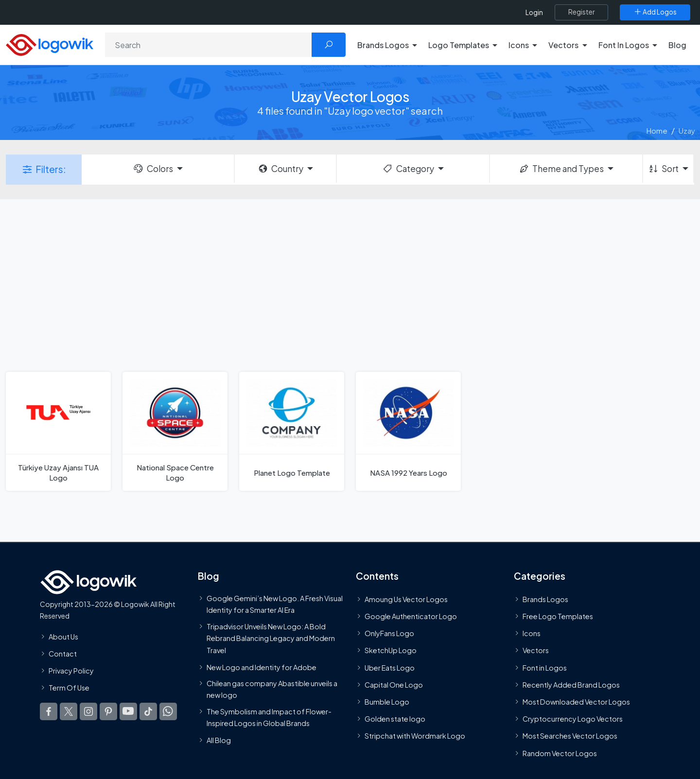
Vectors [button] (563, 45)
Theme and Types (561, 169)
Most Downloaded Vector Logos (576, 702)
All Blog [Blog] (219, 740)
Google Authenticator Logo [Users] (411, 616)
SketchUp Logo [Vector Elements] (391, 650)
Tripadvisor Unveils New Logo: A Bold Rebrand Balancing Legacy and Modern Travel (271, 638)
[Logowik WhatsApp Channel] (168, 711)
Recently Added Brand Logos (571, 685)
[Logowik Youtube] (128, 711)
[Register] (581, 12)
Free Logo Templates (558, 616)
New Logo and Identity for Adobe (262, 667)
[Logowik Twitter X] (69, 711)
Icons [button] (519, 45)
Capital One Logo (394, 685)
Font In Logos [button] (624, 45)
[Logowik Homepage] (50, 43)
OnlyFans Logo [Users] (389, 633)
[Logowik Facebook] (49, 711)
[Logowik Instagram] (88, 711)
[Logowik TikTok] (148, 711)
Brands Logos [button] (383, 45)
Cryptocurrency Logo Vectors (573, 719)
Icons (532, 633)
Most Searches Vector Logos (570, 736)
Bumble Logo (387, 702)
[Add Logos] (655, 12)
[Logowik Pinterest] (108, 711)
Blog (677, 45)
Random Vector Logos (560, 753)
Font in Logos (545, 668)
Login (534, 12)
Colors (153, 169)
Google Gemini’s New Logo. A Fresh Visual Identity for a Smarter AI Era (275, 604)
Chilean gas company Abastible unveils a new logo (272, 689)
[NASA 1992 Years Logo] (408, 431)
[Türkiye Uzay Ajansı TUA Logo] (58, 431)
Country (280, 169)
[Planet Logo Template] (292, 431)
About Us (63, 637)
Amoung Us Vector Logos (406, 599)
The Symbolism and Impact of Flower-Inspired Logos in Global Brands (269, 717)
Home (657, 130)
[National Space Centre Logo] (175, 431)
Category (408, 169)
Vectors (536, 650)
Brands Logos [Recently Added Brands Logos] (545, 599)
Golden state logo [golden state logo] (395, 719)
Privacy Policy (71, 671)
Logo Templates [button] (459, 45)
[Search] (209, 45)
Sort (663, 169)
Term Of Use (69, 688)
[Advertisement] (350, 284)
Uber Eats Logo (390, 668)
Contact (63, 654)
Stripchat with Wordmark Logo (415, 736)
